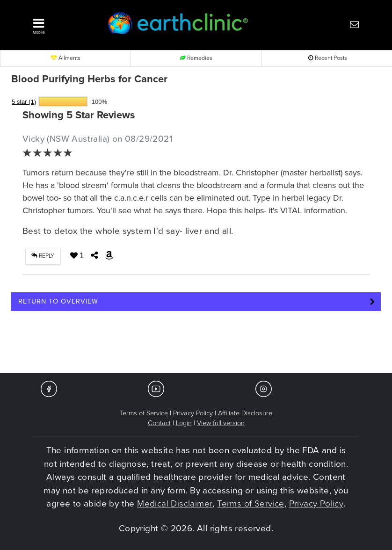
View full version (221, 423)
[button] (60, 24)
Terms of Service (144, 413)
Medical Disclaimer (175, 504)
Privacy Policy (193, 413)
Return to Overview (58, 301)
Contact (159, 423)
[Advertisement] (196, 345)
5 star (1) (24, 102)
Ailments (66, 58)
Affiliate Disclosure (245, 413)
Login (184, 423)
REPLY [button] (43, 256)
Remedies (196, 58)
